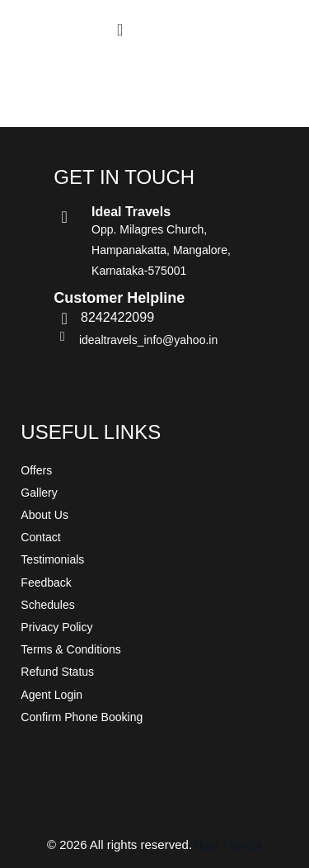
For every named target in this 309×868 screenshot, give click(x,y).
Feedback (46, 583)
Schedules (47, 605)
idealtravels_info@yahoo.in (148, 340)
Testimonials (52, 559)
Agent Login (51, 695)
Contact (40, 537)
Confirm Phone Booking (82, 717)
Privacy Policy (56, 627)
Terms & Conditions (70, 649)
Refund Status (57, 672)
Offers (36, 470)
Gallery (39, 493)
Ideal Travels (227, 844)
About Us (44, 515)
